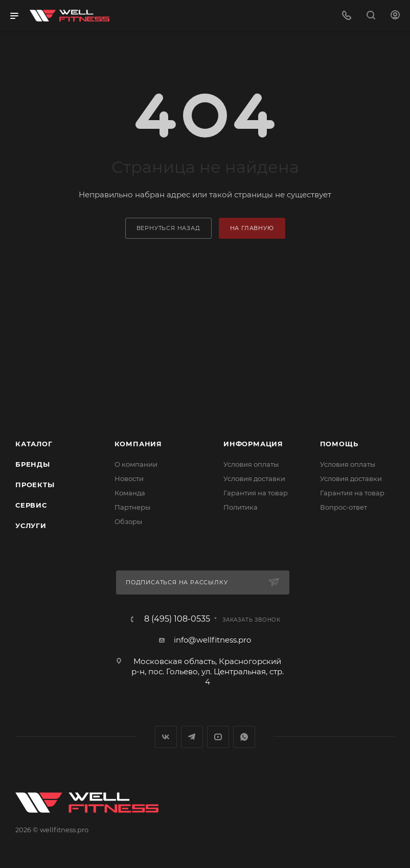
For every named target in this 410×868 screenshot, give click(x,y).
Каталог (34, 444)
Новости (129, 478)
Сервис (31, 505)
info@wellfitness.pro (212, 640)
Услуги (31, 526)
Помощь (339, 444)
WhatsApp (244, 737)
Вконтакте (166, 737)
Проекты (35, 485)
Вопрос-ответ (344, 507)
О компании (136, 464)
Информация (253, 444)
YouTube (218, 737)
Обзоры (128, 521)
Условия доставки (254, 478)
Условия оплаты (251, 464)
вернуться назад (168, 228)
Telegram (192, 737)
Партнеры (132, 507)
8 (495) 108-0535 (177, 619)
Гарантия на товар (256, 493)
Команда (130, 493)
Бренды (33, 464)
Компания (138, 444)
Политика (241, 507)
